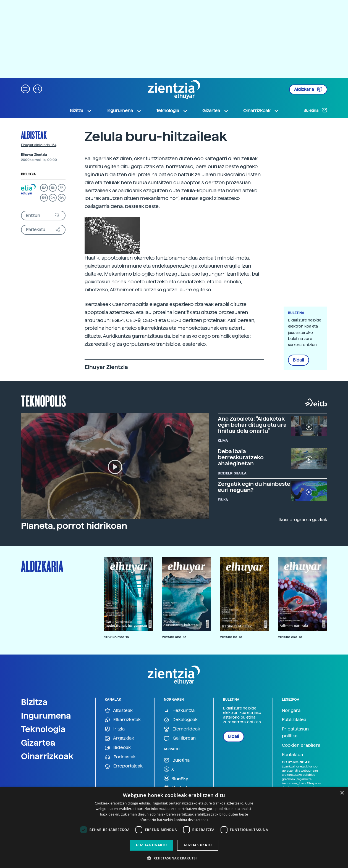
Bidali (299, 360)
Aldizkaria (308, 89)
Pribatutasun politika (295, 733)
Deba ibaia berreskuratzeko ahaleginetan (241, 457)
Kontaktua (292, 755)
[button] (25, 89)
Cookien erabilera (301, 745)
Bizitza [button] (81, 111)
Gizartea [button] (216, 111)
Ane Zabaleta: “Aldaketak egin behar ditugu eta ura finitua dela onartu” (252, 425)
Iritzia (115, 729)
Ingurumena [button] (124, 111)
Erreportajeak (124, 766)
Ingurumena (46, 716)
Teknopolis (44, 400)
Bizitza (34, 702)
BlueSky (176, 778)
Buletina (315, 110)
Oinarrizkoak (47, 756)
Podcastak (120, 757)
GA (62, 198)
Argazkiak (119, 738)
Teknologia (43, 729)
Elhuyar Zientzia (34, 155)
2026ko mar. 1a (117, 637)
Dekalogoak (181, 720)
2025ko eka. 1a (290, 637)
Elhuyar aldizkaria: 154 (39, 145)
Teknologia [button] (172, 111)
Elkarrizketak (123, 720)
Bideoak (118, 748)
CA (53, 198)
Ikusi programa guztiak (303, 520)
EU (44, 188)
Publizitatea (294, 720)
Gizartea (38, 743)
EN (44, 198)
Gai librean (180, 738)
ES (53, 188)
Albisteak (34, 135)
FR (62, 188)
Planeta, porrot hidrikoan (74, 526)
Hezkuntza (179, 711)
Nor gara (291, 710)
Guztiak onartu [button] (151, 845)
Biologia (28, 174)
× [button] (342, 793)
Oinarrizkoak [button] (261, 111)
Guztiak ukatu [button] (198, 845)
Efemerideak (182, 729)
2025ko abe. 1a (174, 637)
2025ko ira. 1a (231, 637)
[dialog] (174, 828)
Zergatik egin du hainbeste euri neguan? (254, 487)
